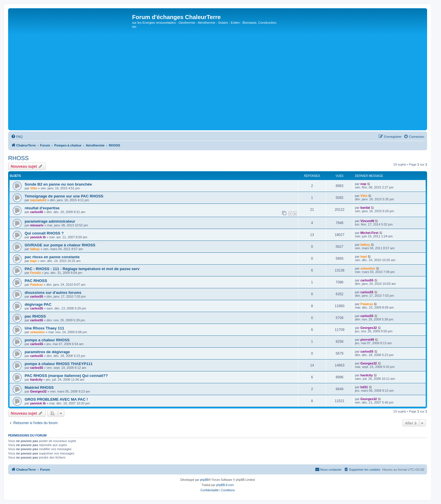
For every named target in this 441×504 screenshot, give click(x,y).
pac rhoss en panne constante (52, 257)
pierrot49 (367, 340)
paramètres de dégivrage (47, 352)
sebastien (368, 268)
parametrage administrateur (50, 221)
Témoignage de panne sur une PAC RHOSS (64, 196)
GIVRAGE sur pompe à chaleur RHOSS (60, 245)
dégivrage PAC (38, 304)
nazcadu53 (38, 200)
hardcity (36, 380)
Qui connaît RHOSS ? (44, 233)
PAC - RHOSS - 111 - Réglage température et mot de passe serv (82, 269)
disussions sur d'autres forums (53, 293)
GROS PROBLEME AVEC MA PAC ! (56, 399)
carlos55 (37, 212)
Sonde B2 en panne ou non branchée (58, 184)
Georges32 (369, 328)
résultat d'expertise (42, 208)
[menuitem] (17, 137)
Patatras (36, 285)
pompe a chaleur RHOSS (47, 340)
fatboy (35, 249)
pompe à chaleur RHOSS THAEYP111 (59, 364)
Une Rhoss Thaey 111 (44, 328)
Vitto (34, 188)
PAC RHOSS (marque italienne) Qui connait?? (66, 376)
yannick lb (38, 237)
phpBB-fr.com (225, 485)
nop (363, 184)
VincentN (367, 221)
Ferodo (35, 273)
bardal (365, 208)
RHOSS (18, 158)
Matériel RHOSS (39, 387)
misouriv (37, 225)
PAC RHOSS (36, 281)
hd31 (364, 387)
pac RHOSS (35, 316)
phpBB (204, 480)
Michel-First (369, 233)
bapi (33, 261)
